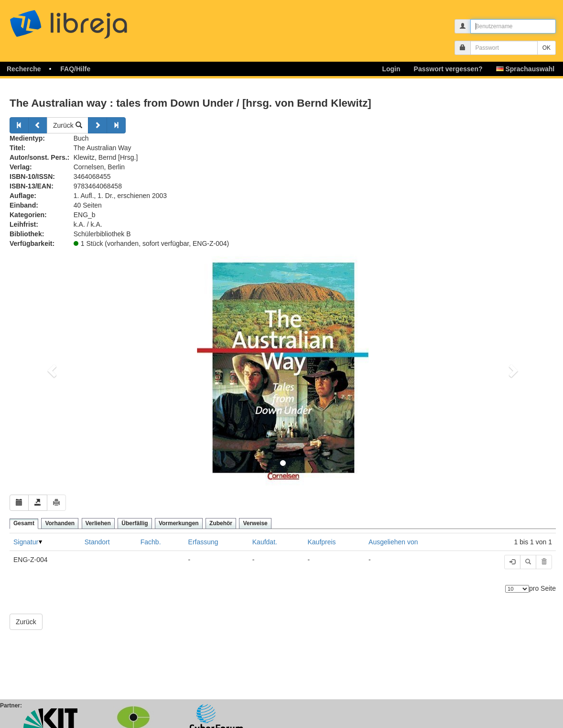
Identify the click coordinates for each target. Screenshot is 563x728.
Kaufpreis (321, 542)
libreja (86, 20)
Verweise (255, 523)
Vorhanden (60, 523)
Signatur (26, 542)
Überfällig (135, 523)
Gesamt (24, 523)
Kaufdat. (265, 542)
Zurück (68, 125)
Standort (97, 542)
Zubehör (221, 523)
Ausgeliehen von (393, 542)
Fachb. (151, 542)
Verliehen (98, 523)
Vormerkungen (179, 523)
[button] (50, 368)
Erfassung (203, 542)
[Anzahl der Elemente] (517, 589)
